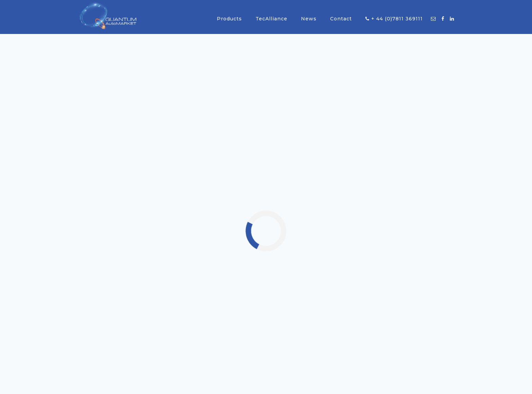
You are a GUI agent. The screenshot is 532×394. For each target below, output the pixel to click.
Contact (341, 19)
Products (229, 19)
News (309, 19)
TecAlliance (271, 19)
